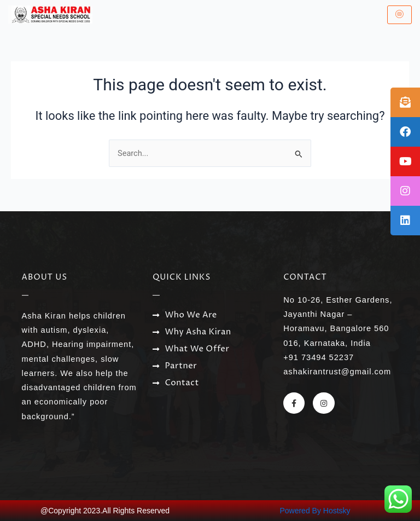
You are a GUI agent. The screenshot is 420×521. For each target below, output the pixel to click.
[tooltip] (405, 102)
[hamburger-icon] (399, 15)
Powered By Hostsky (315, 511)
